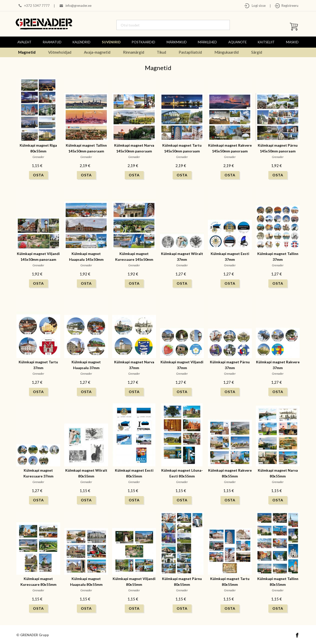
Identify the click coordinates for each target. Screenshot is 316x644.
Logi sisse (258, 6)
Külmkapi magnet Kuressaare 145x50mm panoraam (134, 259)
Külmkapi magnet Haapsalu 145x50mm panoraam (86, 259)
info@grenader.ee (78, 6)
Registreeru (289, 6)
